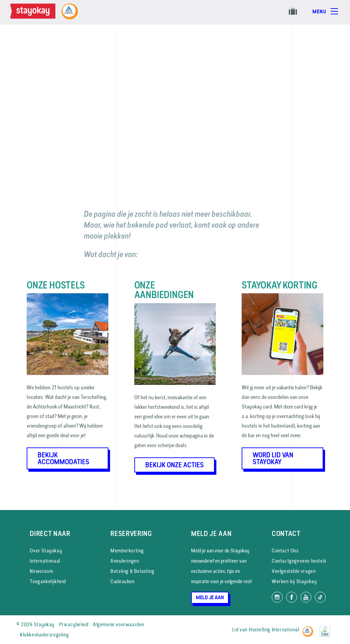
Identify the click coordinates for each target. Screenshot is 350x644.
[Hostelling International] (309, 628)
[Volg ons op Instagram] (277, 597)
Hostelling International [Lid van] (274, 629)
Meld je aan (210, 598)
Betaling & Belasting (132, 571)
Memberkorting (127, 551)
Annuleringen (125, 561)
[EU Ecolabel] (327, 628)
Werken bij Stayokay (294, 581)
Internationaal (45, 561)
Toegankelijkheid (48, 581)
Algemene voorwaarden (119, 624)
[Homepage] (34, 12)
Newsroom (41, 571)
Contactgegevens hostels (299, 561)
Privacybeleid (74, 624)
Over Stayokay (46, 551)
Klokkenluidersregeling (44, 635)
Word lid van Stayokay (273, 458)
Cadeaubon (122, 581)
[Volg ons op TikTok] (320, 597)
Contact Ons (285, 551)
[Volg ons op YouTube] (306, 597)
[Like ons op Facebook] (292, 597)
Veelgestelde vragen (294, 571)
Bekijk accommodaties (63, 458)
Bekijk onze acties (174, 465)
